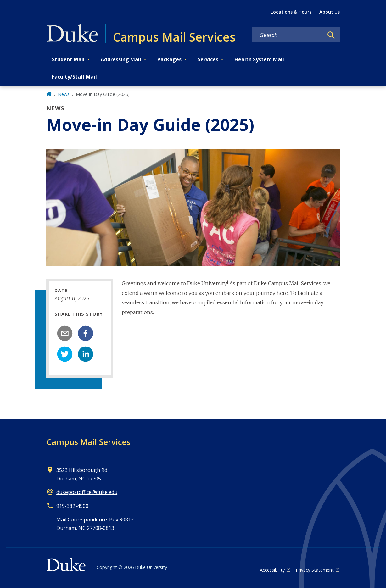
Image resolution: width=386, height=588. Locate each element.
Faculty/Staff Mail (74, 77)
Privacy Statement (315, 570)
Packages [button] (169, 59)
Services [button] (208, 59)
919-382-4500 (72, 506)
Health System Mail (259, 59)
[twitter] (65, 354)
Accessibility (272, 570)
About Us (330, 12)
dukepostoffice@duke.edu (87, 492)
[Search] (331, 35)
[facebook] (86, 333)
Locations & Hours (291, 12)
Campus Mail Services (88, 442)
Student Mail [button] (68, 59)
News (64, 94)
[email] (65, 333)
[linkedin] (86, 354)
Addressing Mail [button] (121, 59)
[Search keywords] (288, 35)
